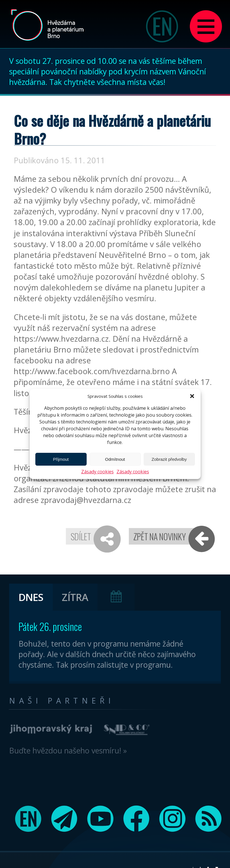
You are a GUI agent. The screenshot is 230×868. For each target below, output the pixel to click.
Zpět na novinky (160, 536)
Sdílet (81, 536)
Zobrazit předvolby (169, 459)
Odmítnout (115, 459)
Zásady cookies (97, 472)
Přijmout (61, 459)
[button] (192, 396)
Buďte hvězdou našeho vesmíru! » (68, 750)
